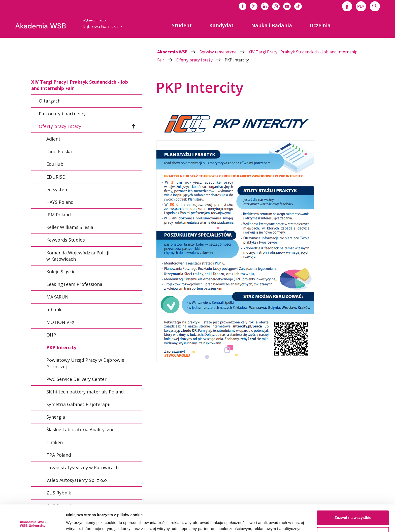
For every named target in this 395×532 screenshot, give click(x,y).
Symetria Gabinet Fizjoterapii (78, 404)
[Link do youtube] (287, 6)
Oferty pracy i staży (201, 60)
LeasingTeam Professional (75, 284)
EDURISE (56, 177)
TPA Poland (59, 455)
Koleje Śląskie (61, 272)
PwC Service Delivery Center (76, 379)
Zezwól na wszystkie (353, 491)
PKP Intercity (237, 60)
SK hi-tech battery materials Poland (85, 392)
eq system (57, 189)
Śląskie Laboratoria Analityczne (80, 430)
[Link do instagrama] (276, 6)
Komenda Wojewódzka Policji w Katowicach (78, 256)
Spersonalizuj (353, 507)
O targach (50, 101)
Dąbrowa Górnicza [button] (103, 26)
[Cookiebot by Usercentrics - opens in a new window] (33, 522)
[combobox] (361, 6)
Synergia (56, 417)
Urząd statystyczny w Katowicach (83, 468)
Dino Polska (59, 151)
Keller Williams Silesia (70, 227)
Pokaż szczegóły (81, 522)
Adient (53, 139)
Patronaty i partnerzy (62, 114)
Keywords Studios (66, 240)
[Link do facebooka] (243, 6)
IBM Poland (59, 215)
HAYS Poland (60, 202)
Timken (55, 442)
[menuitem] (182, 25)
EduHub (55, 164)
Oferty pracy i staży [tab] (60, 126)
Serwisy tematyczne (224, 52)
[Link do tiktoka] (298, 6)
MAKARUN (57, 297)
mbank (54, 310)
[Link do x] (254, 6)
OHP (51, 335)
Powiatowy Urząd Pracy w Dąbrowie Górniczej (85, 363)
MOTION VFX (60, 322)
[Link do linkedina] (265, 6)
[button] (347, 6)
